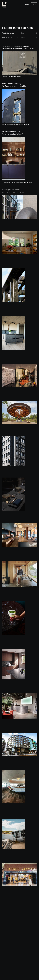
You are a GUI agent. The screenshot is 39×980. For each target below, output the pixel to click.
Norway (19, 77)
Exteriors (5, 77)
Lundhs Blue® (12, 77)
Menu (27, 4)
